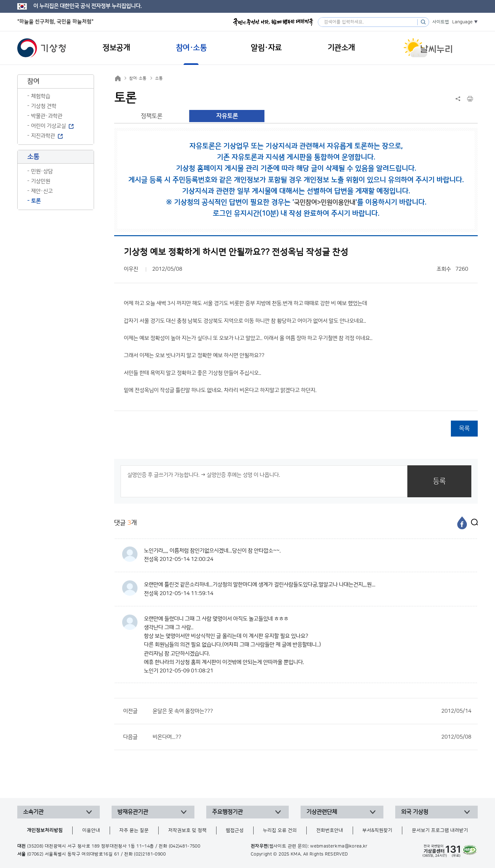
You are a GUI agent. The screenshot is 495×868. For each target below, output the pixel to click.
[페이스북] (462, 523)
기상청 (42, 48)
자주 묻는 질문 (134, 830)
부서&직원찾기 (377, 830)
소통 (159, 78)
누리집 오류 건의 (280, 830)
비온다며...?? (312, 737)
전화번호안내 (330, 830)
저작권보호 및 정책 (187, 830)
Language (462, 22)
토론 (36, 201)
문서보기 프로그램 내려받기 (440, 830)
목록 (464, 428)
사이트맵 (441, 22)
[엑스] (473, 523)
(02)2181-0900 (150, 854)
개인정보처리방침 (45, 830)
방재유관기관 (133, 812)
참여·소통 (138, 78)
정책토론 (152, 116)
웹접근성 (235, 830)
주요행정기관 (227, 812)
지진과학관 (43, 136)
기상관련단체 (322, 812)
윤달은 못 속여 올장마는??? (312, 711)
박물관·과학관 (47, 116)
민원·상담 (42, 171)
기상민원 (41, 181)
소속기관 (33, 812)
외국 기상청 (415, 812)
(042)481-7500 (185, 846)
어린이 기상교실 (48, 126)
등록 (439, 481)
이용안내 (91, 830)
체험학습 (41, 96)
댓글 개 (126, 523)
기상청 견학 (44, 106)
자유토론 (227, 116)
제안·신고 (42, 191)
